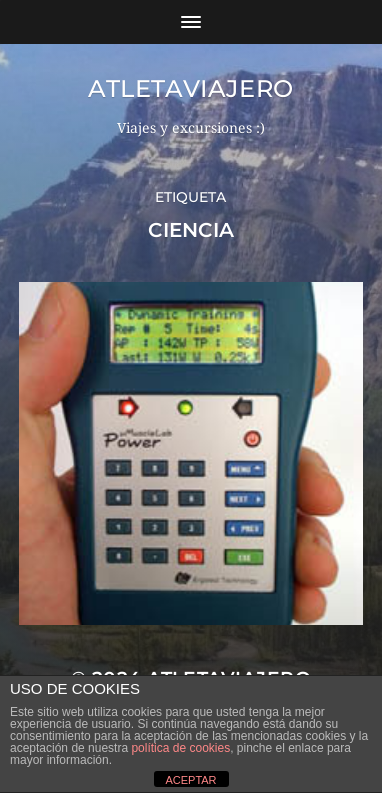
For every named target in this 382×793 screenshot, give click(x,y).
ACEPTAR (190, 780)
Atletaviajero (191, 88)
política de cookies (180, 748)
